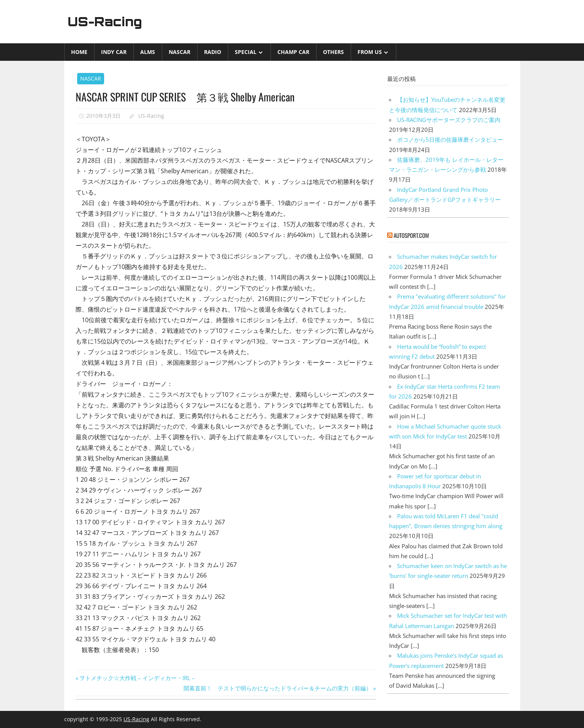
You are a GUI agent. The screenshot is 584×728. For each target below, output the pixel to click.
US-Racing (105, 22)
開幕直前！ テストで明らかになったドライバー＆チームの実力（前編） (278, 688)
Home (79, 52)
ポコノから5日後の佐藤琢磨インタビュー (450, 139)
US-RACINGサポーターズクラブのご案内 (449, 120)
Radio (213, 52)
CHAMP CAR (293, 52)
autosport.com (411, 235)
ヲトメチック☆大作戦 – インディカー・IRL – (137, 678)
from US (370, 52)
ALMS (148, 52)
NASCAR (180, 52)
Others (333, 52)
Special (246, 52)
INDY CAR (114, 52)
